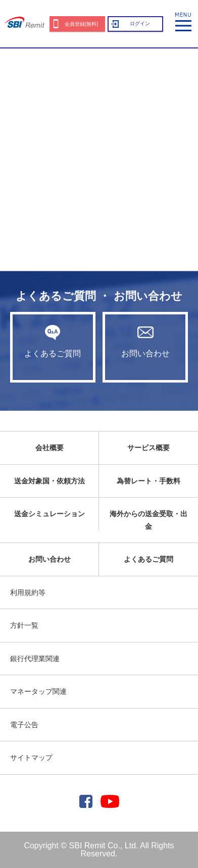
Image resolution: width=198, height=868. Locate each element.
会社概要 (49, 448)
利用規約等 (28, 592)
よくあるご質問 (53, 341)
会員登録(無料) (82, 24)
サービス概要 (148, 448)
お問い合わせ (145, 341)
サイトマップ (31, 757)
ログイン (140, 23)
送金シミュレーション (49, 514)
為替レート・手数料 (148, 481)
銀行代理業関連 (35, 659)
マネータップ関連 (38, 691)
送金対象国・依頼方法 (49, 481)
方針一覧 (24, 625)
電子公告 (24, 725)
